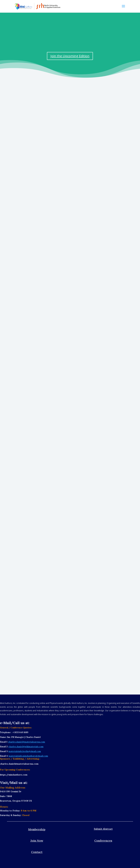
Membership (37, 829)
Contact (37, 852)
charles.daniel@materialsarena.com (27, 742)
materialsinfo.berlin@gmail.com (25, 751)
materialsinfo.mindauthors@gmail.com (28, 756)
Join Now (37, 841)
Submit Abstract (103, 829)
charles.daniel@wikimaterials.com (26, 747)
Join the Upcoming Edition (70, 56)
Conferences (103, 841)
